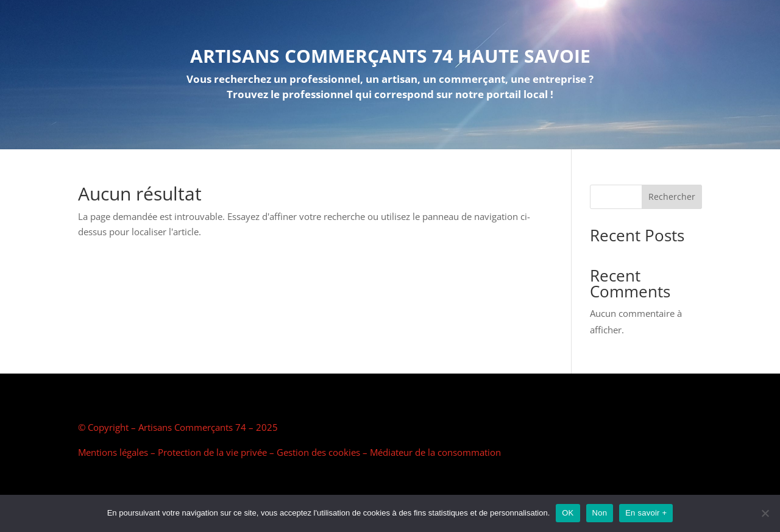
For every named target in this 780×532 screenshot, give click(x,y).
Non (600, 513)
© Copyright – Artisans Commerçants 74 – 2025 (178, 427)
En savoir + (646, 513)
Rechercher (672, 197)
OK (568, 513)
